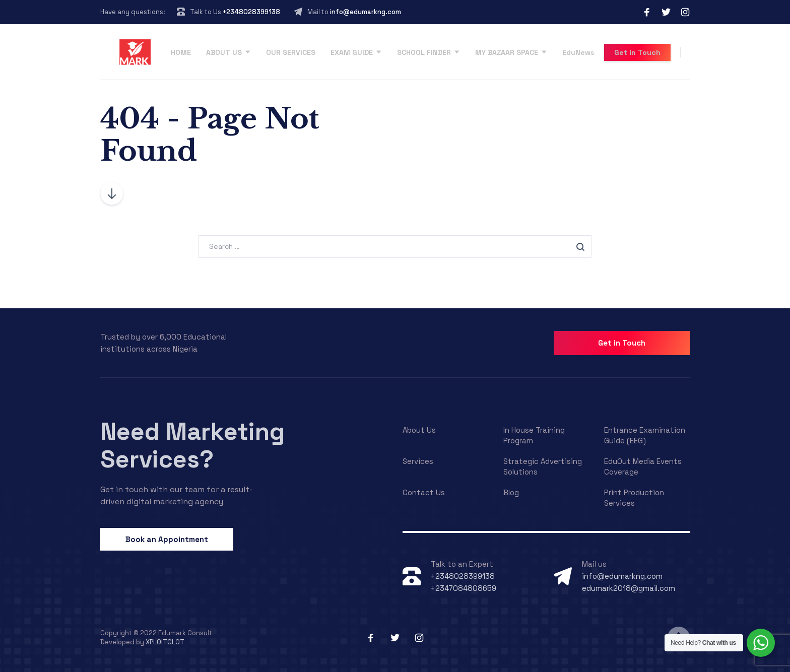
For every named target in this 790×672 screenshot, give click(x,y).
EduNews (578, 52)
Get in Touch (637, 52)
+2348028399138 (251, 12)
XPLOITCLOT (165, 642)
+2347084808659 (464, 588)
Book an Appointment (167, 539)
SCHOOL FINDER (424, 52)
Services (418, 461)
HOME (181, 52)
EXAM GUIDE (352, 52)
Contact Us (424, 492)
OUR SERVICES (291, 52)
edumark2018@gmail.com (629, 588)
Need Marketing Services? (192, 445)
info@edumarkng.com (366, 12)
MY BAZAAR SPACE (507, 52)
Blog (511, 492)
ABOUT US (224, 52)
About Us (419, 430)
